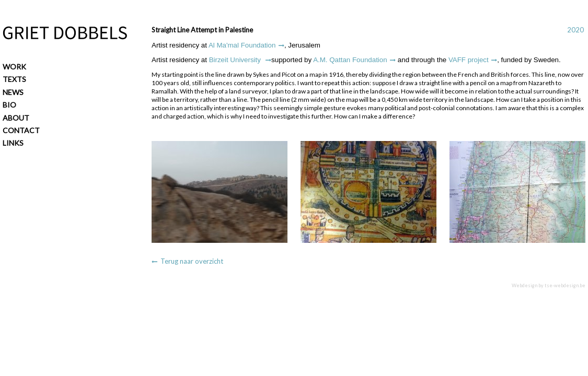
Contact (21, 130)
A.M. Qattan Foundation (350, 60)
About (16, 118)
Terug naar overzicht (192, 261)
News (13, 92)
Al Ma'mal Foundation (242, 45)
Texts (14, 79)
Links (13, 143)
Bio (9, 105)
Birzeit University (236, 60)
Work (14, 67)
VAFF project (469, 60)
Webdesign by (549, 285)
